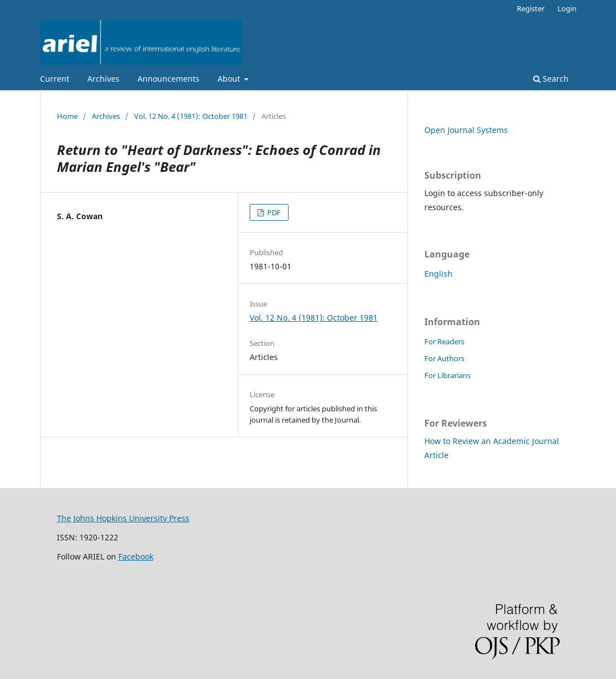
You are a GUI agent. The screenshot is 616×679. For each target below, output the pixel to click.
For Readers (444, 341)
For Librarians (447, 375)
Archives (103, 79)
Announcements (169, 79)
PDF (273, 212)
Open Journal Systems (466, 130)
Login (567, 8)
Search (551, 79)
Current (55, 79)
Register (531, 8)
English (438, 274)
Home (67, 116)
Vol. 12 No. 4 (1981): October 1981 (191, 116)
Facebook (136, 556)
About (230, 79)
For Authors (444, 358)
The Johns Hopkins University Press (123, 518)
